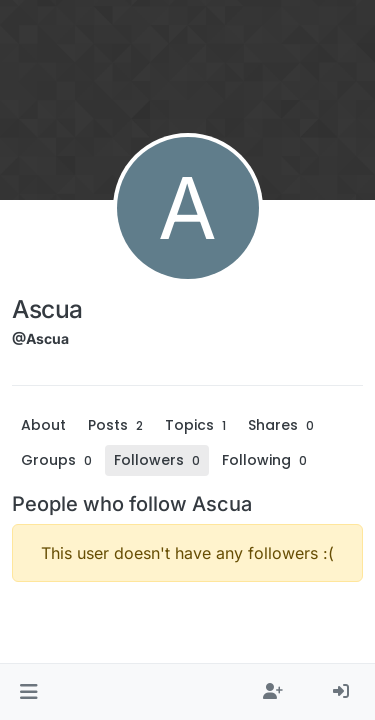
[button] (28, 692)
